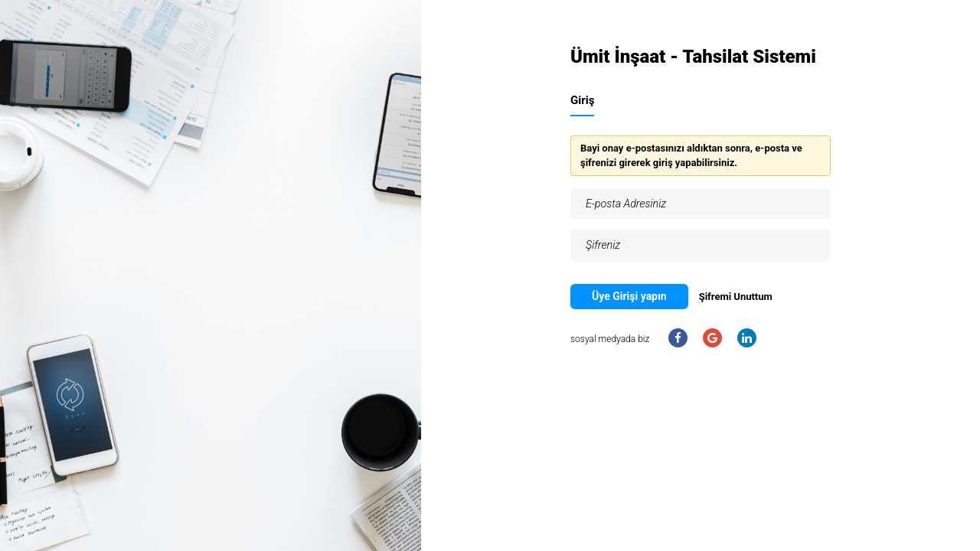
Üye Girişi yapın (629, 296)
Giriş (582, 100)
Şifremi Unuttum (736, 297)
